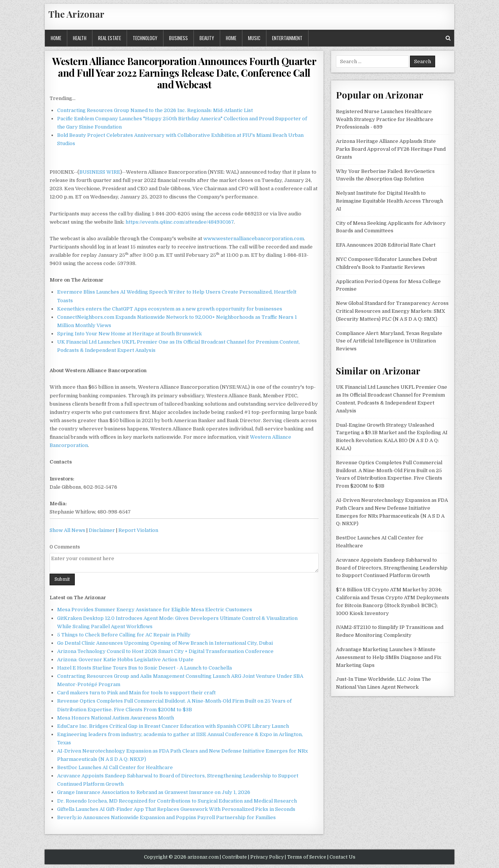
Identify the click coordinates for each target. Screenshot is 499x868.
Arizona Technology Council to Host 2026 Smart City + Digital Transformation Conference (165, 651)
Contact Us (342, 857)
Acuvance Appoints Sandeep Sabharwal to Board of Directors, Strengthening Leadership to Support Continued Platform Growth (392, 568)
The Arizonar (76, 14)
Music (254, 38)
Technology (145, 38)
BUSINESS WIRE (100, 172)
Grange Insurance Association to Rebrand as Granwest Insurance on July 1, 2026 (154, 792)
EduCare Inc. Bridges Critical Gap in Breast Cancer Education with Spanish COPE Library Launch (173, 726)
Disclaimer (102, 530)
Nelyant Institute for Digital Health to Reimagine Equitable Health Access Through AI (389, 201)
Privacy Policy (267, 857)
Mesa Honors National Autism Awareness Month (116, 718)
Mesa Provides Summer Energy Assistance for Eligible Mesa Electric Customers (155, 610)
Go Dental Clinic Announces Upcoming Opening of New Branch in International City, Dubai (165, 643)
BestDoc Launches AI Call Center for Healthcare (115, 767)
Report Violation (138, 530)
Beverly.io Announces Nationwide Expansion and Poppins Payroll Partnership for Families (166, 817)
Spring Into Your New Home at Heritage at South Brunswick (129, 334)
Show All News (67, 530)
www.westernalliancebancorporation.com (254, 239)
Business (178, 38)
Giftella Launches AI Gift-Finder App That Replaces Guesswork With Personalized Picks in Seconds (176, 809)
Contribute (234, 857)
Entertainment (287, 38)
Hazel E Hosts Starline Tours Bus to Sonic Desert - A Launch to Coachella (144, 668)
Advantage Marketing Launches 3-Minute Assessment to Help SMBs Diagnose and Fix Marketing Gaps (389, 657)
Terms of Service (307, 857)
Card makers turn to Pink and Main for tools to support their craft (136, 693)
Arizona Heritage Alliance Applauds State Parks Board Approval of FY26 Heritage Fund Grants (391, 149)
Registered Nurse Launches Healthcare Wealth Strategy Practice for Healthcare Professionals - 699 (385, 119)
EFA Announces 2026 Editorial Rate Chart (386, 245)
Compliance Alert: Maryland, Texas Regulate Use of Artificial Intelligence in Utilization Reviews (389, 341)
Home (56, 38)
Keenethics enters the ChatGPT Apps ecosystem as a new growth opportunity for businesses (170, 309)
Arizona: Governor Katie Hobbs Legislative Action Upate (125, 660)
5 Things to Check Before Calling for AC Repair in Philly (124, 635)
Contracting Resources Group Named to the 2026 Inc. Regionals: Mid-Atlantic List (155, 110)
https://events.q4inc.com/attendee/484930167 (180, 222)
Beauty (207, 38)
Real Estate (110, 38)
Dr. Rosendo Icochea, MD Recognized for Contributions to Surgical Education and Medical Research (177, 801)
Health (80, 38)
